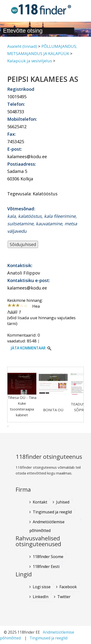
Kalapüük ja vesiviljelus (30, 61)
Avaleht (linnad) (22, 46)
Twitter (64, 597)
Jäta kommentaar (28, 348)
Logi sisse (42, 587)
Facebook (68, 587)
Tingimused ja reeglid (49, 638)
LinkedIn (41, 597)
